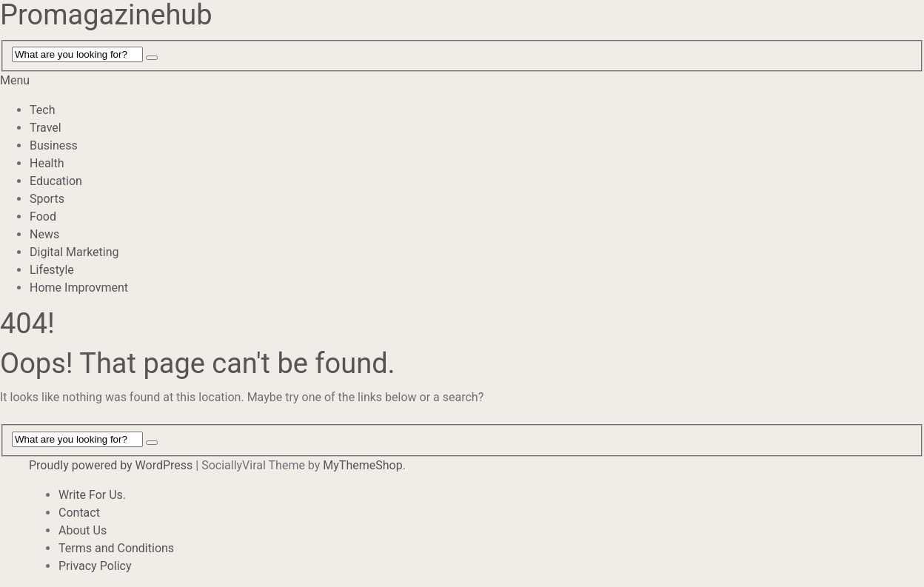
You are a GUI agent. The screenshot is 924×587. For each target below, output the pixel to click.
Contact (79, 513)
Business (54, 145)
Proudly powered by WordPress (111, 465)
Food (43, 217)
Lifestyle (52, 270)
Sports (47, 199)
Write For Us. (92, 495)
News (44, 234)
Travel (46, 128)
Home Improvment (79, 288)
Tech (42, 110)
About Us (83, 530)
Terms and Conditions (116, 548)
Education (56, 181)
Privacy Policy (95, 566)
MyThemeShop (362, 465)
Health (47, 163)
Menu (15, 80)
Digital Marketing (74, 252)
